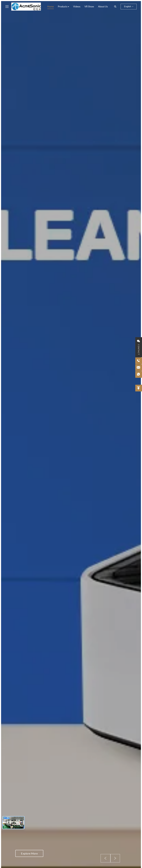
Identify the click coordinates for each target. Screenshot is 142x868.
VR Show (89, 6)
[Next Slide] (115, 858)
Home (51, 6)
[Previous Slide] (105, 858)
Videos (77, 6)
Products (63, 6)
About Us (103, 6)
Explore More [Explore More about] (29, 853)
